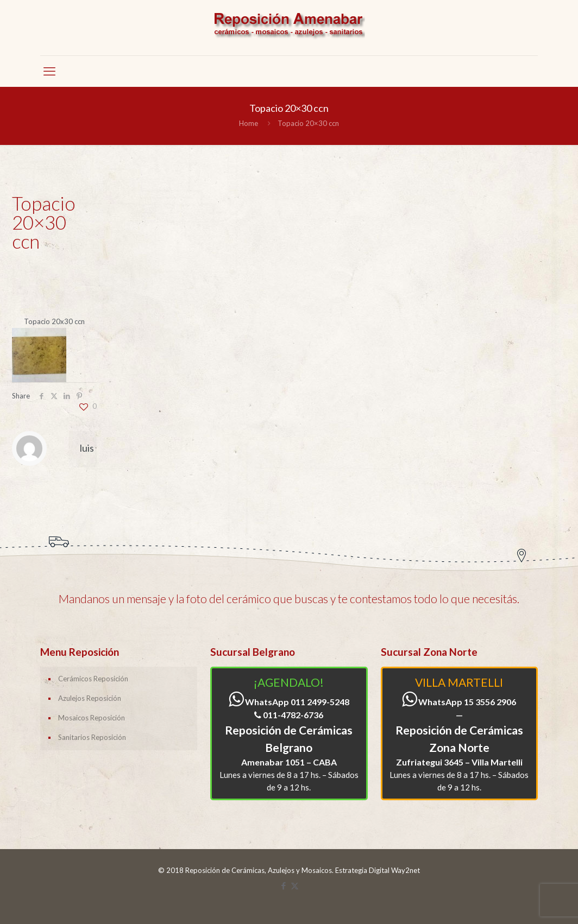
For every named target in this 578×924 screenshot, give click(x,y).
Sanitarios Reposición (92, 737)
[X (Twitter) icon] (295, 885)
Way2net (406, 870)
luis (87, 448)
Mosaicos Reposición (92, 718)
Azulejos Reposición (90, 698)
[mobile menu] (49, 71)
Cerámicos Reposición (93, 679)
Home (249, 123)
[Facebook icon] (283, 885)
